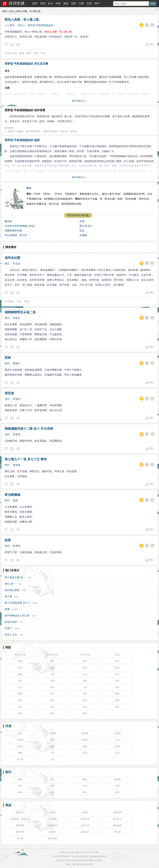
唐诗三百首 (20, 655)
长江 (117, 674)
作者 (58, 3)
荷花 (85, 668)
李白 (20, 25)
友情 (52, 707)
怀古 (52, 694)
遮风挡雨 (117, 812)
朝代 (8, 772)
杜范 (21, 622)
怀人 (43, 53)
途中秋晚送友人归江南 (17, 616)
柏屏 (8, 540)
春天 (52, 661)
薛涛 (52, 740)
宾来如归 (85, 832)
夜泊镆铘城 (12, 495)
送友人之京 (11, 635)
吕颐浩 (20, 746)
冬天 (20, 668)
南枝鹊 (52, 832)
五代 (85, 786)
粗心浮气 (20, 812)
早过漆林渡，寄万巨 (16, 235)
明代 (7, 465)
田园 (52, 681)
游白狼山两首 (12, 590)
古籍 (81, 3)
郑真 (29, 578)
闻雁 (7, 609)
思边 (82, 231)
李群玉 (17, 318)
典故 (66, 3)
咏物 (20, 661)
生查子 (8, 628)
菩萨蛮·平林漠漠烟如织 (41, 25)
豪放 (22, 53)
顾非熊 (85, 733)
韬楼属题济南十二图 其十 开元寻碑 (29, 429)
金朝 (20, 792)
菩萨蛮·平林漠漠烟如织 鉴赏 (22, 140)
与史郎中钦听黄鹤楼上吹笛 (20, 226)
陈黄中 (17, 363)
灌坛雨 (52, 812)
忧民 (20, 713)
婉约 (52, 713)
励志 (20, 707)
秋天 (29, 53)
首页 (5, 11)
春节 (52, 687)
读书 (85, 707)
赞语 (27, 301)
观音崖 (9, 393)
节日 (20, 687)
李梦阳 (17, 546)
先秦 (20, 779)
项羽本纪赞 (12, 258)
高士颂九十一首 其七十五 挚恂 (26, 459)
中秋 (117, 687)
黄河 (20, 681)
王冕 (19, 584)
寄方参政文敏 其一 (15, 577)
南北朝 (117, 779)
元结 (52, 759)
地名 (117, 681)
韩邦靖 (15, 609)
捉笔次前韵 (11, 622)
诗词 (43, 3)
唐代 (12, 25)
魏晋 (85, 779)
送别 (20, 700)
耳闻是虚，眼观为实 (20, 819)
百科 (74, 3)
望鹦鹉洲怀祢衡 (13, 231)
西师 (8, 358)
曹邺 (20, 753)
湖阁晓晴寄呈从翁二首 (20, 312)
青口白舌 (117, 819)
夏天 (85, 661)
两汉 (7, 264)
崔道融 (117, 733)
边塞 (85, 681)
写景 (36, 53)
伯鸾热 (85, 812)
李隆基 (20, 740)
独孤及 (85, 740)
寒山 (20, 733)
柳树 (20, 674)
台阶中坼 (85, 825)
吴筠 (85, 753)
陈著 (16, 597)
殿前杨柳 (117, 825)
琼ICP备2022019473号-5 (83, 864)
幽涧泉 (8, 221)
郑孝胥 (17, 434)
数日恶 (117, 832)
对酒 (82, 221)
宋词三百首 (11, 53)
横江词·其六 (86, 226)
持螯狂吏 (85, 819)
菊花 (117, 668)
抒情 (85, 694)
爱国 (117, 694)
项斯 (52, 746)
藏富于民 (20, 832)
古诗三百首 (85, 655)
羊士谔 (20, 759)
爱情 (117, 700)
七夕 (85, 687)
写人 (19, 301)
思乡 (52, 700)
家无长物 (52, 838)
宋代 (117, 786)
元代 (52, 792)
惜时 (117, 707)
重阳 (20, 694)
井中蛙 (20, 838)
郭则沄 (17, 628)
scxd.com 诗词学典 (77, 860)
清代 (7, 363)
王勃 (117, 740)
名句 (50, 3)
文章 (89, 3)
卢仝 (52, 753)
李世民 (117, 746)
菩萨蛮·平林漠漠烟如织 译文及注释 (26, 64)
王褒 (21, 635)
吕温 (117, 753)
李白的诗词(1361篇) (78, 215)
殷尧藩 (52, 733)
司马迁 (17, 264)
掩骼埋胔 (20, 825)
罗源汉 (17, 399)
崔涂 (34, 616)
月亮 (52, 674)
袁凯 (15, 501)
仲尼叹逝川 (52, 825)
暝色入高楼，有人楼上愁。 (23, 20)
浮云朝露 (52, 819)
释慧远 (35, 603)
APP (97, 3)
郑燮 (24, 590)
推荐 (35, 3)
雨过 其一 (10, 584)
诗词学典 (17, 3)
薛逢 (85, 746)
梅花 (52, 668)
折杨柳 (83, 235)
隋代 (20, 786)
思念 (85, 700)
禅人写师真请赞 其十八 (17, 603)
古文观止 (10, 301)
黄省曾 (17, 465)
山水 (85, 674)
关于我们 (95, 852)
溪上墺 (8, 596)
